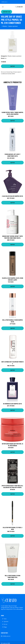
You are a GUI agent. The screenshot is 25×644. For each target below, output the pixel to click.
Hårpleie (5, 26)
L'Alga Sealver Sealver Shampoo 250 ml (12, 196)
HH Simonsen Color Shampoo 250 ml (13, 404)
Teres (5, 619)
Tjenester (6, 622)
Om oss (5, 624)
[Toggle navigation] (3, 7)
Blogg (5, 627)
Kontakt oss (7, 12)
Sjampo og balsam (13, 26)
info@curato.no (4, 2)
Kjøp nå (12, 66)
